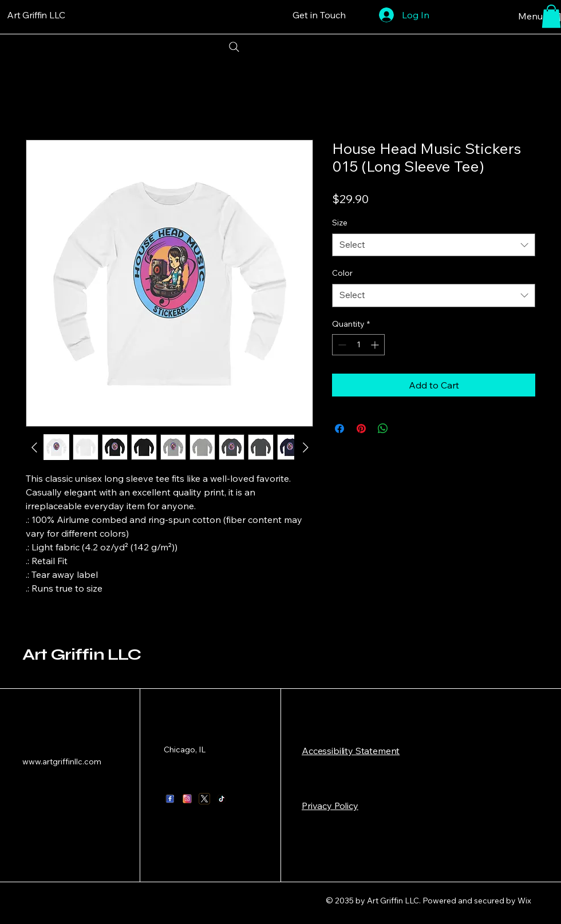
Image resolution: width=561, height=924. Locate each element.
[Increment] (376, 345)
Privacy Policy (330, 806)
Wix (525, 901)
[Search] (234, 47)
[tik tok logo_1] (222, 799)
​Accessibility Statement (351, 751)
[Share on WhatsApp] (383, 429)
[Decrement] (341, 345)
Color (342, 273)
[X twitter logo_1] (204, 799)
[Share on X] (405, 429)
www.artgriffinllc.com (62, 762)
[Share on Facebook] (339, 429)
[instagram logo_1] (187, 799)
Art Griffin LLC (82, 655)
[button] (551, 16)
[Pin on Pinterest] (361, 429)
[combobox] (434, 245)
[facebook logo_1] (170, 799)
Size (340, 223)
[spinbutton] (358, 345)
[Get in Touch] (319, 15)
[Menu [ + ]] (522, 16)
